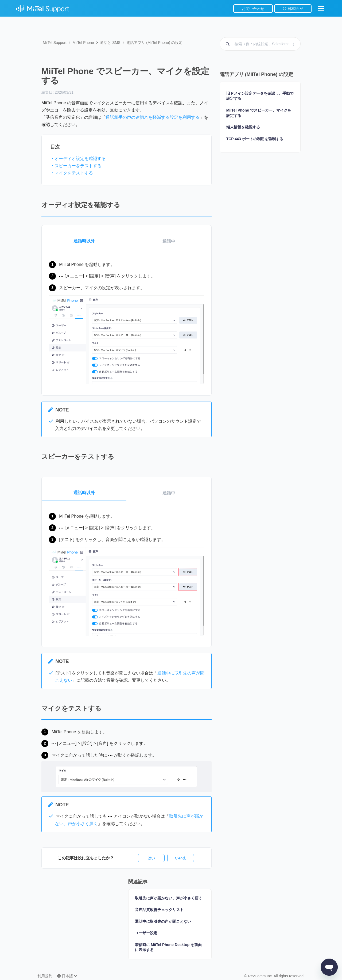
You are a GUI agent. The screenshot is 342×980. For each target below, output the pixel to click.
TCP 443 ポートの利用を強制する (255, 139)
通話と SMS (110, 43)
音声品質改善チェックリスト (159, 910)
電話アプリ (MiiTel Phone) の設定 (154, 43)
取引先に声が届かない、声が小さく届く (169, 898)
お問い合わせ (253, 9)
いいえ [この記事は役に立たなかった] (181, 858)
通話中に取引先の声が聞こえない (163, 921)
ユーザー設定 (146, 933)
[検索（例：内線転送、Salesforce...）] (260, 44)
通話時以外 (84, 241)
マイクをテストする (74, 173)
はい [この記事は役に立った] (151, 858)
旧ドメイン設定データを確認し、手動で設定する (260, 96)
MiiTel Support (55, 43)
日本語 (293, 9)
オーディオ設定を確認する (80, 159)
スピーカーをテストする (78, 166)
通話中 (169, 241)
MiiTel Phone (83, 43)
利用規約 (45, 976)
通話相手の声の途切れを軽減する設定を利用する (153, 117)
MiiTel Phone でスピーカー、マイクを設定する (259, 113)
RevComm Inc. (261, 976)
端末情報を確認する (243, 127)
